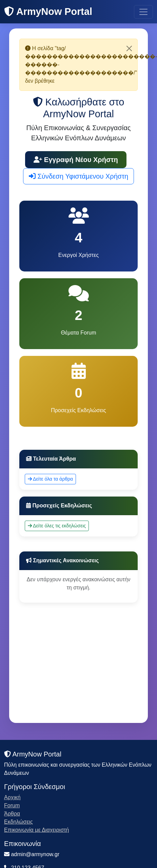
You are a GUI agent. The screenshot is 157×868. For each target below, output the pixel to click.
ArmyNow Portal (48, 12)
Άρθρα (12, 814)
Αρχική (12, 797)
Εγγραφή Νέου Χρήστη (76, 160)
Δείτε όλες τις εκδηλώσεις (57, 526)
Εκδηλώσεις (18, 822)
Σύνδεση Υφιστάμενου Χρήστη (78, 176)
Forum (12, 805)
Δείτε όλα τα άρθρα (50, 479)
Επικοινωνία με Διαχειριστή (37, 830)
